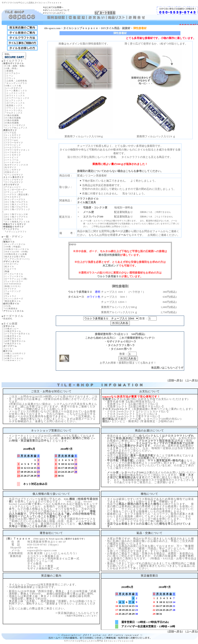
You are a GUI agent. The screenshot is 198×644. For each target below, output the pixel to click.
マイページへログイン (55, 13)
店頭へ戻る (175, 380)
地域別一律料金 (123, 207)
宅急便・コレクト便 (95, 207)
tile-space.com (52, 28)
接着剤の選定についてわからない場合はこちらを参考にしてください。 (120, 171)
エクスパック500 (93, 217)
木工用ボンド (111, 266)
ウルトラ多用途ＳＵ (109, 276)
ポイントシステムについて (57, 10)
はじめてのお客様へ (54, 7)
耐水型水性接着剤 (109, 255)
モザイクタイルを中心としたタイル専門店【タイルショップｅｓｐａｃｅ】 (99, 641)
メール (122, 235)
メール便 (88, 212)
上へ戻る (192, 380)
